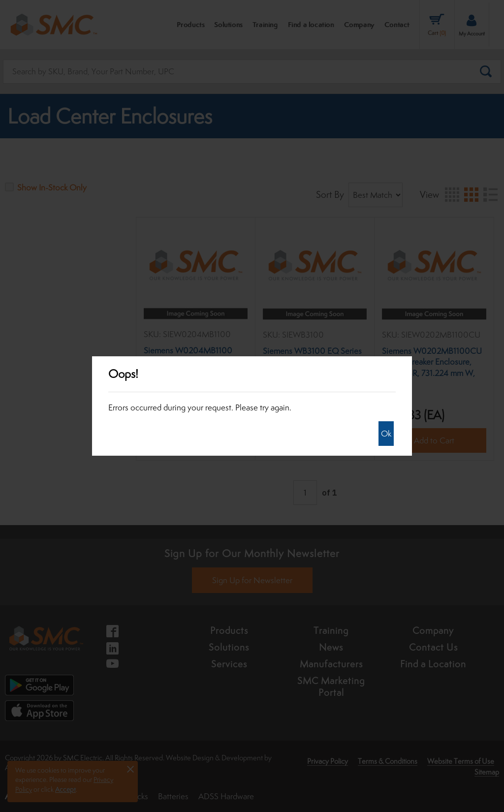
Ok (386, 434)
